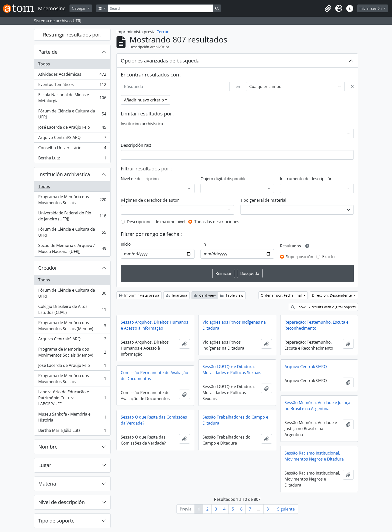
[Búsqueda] (175, 86)
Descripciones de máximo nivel (156, 222)
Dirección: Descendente (332, 295)
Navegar (79, 8)
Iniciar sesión (371, 8)
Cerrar (163, 32)
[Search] (160, 8)
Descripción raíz (136, 145)
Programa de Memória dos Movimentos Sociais (72, 200)
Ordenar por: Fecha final (282, 295)
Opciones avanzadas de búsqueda (160, 61)
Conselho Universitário (72, 149)
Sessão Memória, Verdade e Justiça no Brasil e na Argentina (317, 406)
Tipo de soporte (56, 521)
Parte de (48, 52)
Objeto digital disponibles (224, 179)
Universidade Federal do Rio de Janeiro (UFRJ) (72, 216)
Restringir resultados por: (72, 35)
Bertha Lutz (72, 159)
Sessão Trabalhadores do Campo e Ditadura (235, 420)
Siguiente (286, 509)
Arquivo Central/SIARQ (72, 139)
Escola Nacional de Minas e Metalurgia (72, 98)
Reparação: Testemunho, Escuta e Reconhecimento (316, 325)
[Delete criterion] (352, 86)
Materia (47, 484)
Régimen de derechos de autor (150, 200)
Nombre (48, 447)
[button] (328, 8)
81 (269, 509)
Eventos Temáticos (72, 86)
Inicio (126, 244)
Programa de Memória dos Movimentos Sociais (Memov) (72, 326)
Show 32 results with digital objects (323, 307)
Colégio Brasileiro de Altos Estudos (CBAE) (72, 309)
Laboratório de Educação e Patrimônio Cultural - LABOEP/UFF (72, 398)
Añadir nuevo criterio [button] (144, 100)
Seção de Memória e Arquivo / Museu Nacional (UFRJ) (72, 248)
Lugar (45, 465)
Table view (232, 295)
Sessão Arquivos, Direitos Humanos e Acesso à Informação (154, 325)
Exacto (328, 257)
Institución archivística (64, 174)
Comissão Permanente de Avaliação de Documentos (154, 376)
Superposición (300, 257)
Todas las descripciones (217, 222)
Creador (48, 268)
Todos (44, 64)
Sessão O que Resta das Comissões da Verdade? (154, 420)
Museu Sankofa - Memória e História (72, 417)
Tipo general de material (263, 200)
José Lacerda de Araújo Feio (72, 128)
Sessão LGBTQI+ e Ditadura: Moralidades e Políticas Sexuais (232, 370)
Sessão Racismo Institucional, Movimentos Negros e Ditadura (314, 456)
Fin (203, 244)
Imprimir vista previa (139, 295)
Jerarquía (176, 295)
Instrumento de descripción (306, 179)
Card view (205, 295)
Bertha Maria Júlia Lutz (72, 431)
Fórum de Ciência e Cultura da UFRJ (72, 114)
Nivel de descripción (61, 502)
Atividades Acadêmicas (72, 75)
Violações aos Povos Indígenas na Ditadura (234, 325)
